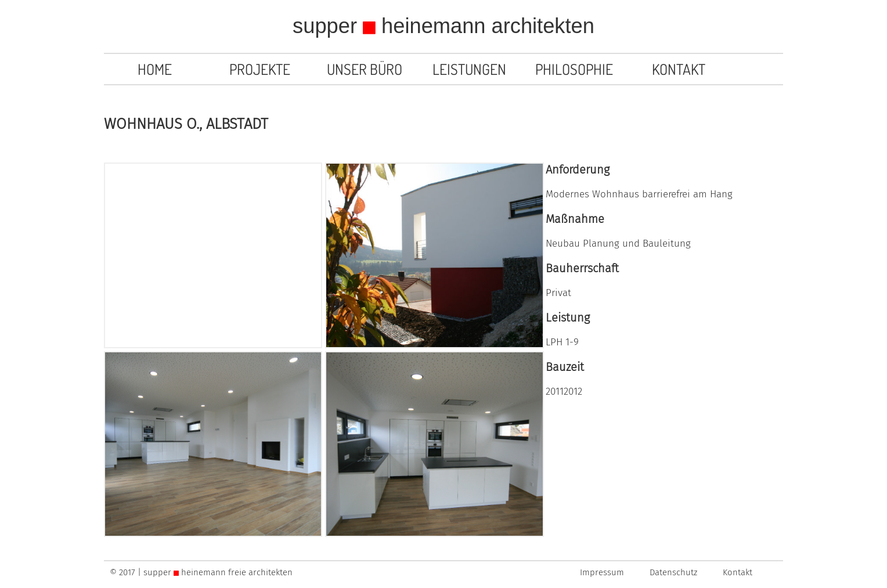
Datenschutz (673, 572)
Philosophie (574, 69)
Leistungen (469, 69)
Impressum (602, 572)
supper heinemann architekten (443, 26)
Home (155, 69)
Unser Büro (365, 69)
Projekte (260, 69)
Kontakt (679, 69)
